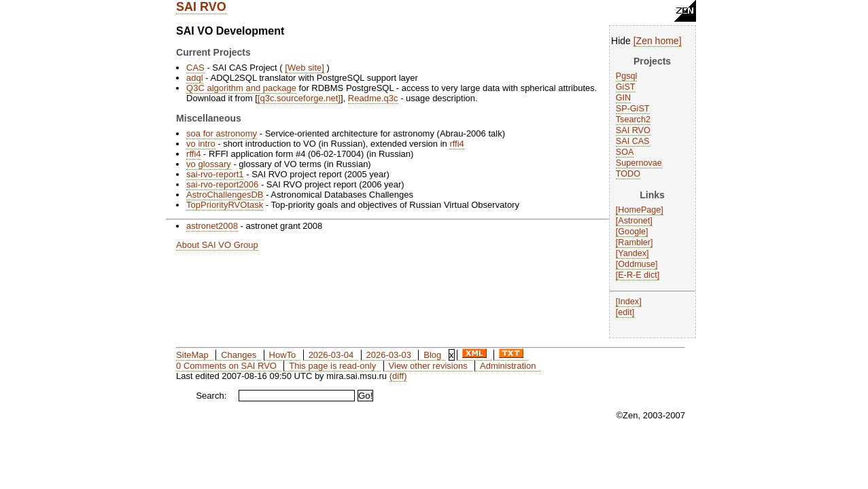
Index (628, 302)
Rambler (634, 242)
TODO (628, 174)
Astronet (634, 221)
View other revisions (428, 366)
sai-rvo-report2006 (222, 184)
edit (625, 312)
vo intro (201, 144)
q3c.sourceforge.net (299, 98)
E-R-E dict (637, 275)
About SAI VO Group (217, 245)
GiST (626, 87)
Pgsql (627, 76)
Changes (239, 355)
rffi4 (456, 144)
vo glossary (209, 164)
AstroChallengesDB (225, 195)
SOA (625, 152)
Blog (432, 355)
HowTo (283, 355)
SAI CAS (633, 141)
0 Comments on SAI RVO (226, 366)
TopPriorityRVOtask (225, 205)
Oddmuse (637, 264)
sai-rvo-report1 (215, 174)
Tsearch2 (633, 120)
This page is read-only (332, 366)
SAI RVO (201, 7)
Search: (211, 396)
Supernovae (639, 163)
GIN (623, 98)
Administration (508, 366)
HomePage (639, 210)
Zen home (658, 41)
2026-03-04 (331, 355)
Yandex (632, 253)
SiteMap (192, 355)
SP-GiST (633, 109)
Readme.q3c (373, 98)
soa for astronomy (222, 133)
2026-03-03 (388, 355)
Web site (305, 68)
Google (632, 232)
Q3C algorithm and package (241, 88)
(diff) (398, 376)
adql (195, 78)
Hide (621, 41)
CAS (195, 68)
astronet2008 (212, 226)
